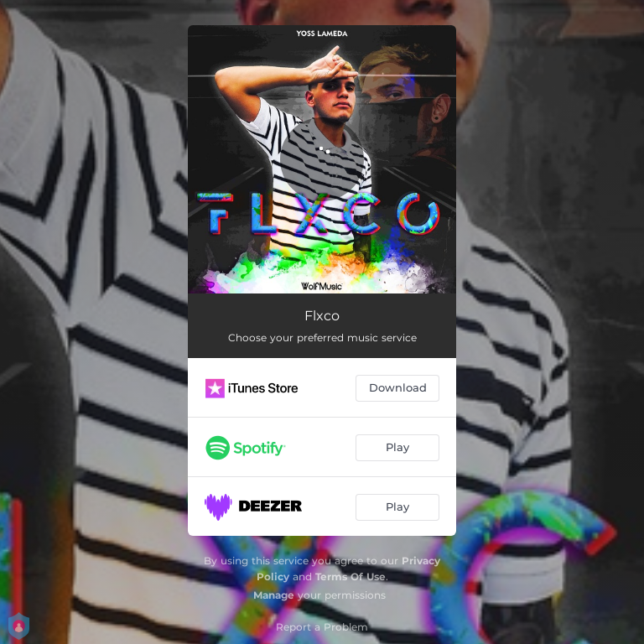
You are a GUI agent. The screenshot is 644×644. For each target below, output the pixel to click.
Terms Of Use (351, 576)
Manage (274, 595)
